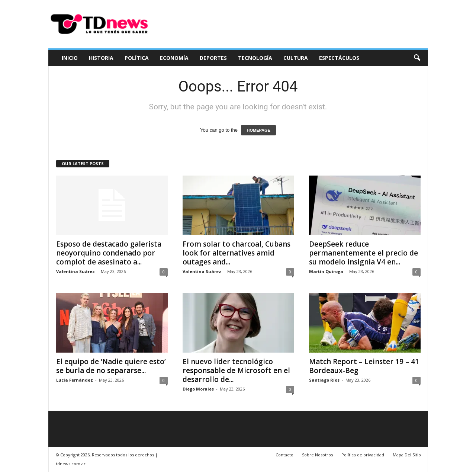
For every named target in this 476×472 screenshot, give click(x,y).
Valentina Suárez (75, 271)
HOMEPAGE (258, 130)
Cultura (296, 58)
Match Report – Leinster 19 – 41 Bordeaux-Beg (364, 366)
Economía (174, 58)
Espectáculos (339, 58)
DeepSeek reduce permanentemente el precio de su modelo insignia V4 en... (364, 253)
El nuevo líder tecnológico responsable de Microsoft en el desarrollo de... (236, 370)
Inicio (70, 58)
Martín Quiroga (326, 271)
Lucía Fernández (75, 380)
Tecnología (255, 58)
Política (137, 58)
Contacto (284, 455)
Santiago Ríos (324, 380)
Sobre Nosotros (317, 455)
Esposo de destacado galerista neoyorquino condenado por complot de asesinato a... (109, 253)
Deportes (213, 58)
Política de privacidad (363, 455)
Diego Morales (198, 389)
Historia (101, 58)
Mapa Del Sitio (407, 455)
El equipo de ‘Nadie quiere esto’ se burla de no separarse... (111, 366)
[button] (417, 58)
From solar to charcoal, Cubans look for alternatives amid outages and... (237, 253)
